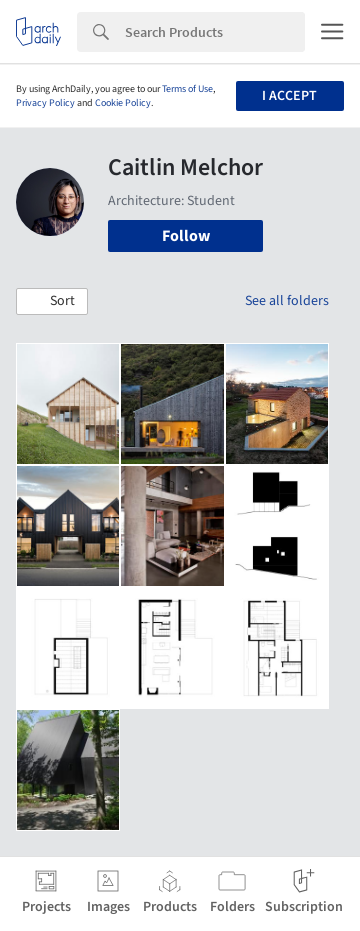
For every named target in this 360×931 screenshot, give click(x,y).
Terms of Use (187, 89)
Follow (186, 236)
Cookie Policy (123, 103)
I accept (289, 96)
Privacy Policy (45, 103)
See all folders (287, 301)
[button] (52, 302)
